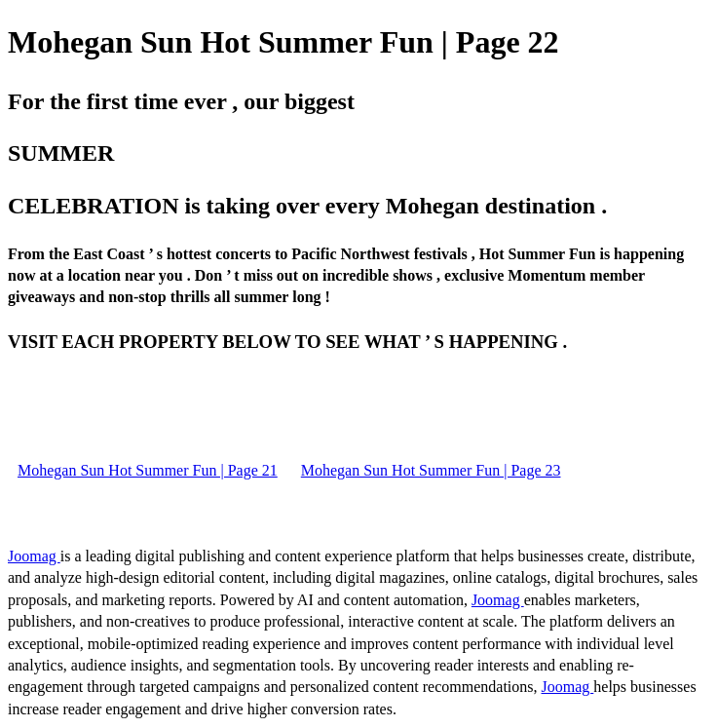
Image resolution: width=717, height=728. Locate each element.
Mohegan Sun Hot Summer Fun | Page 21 (148, 470)
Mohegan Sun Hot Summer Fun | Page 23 (431, 470)
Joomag (34, 556)
